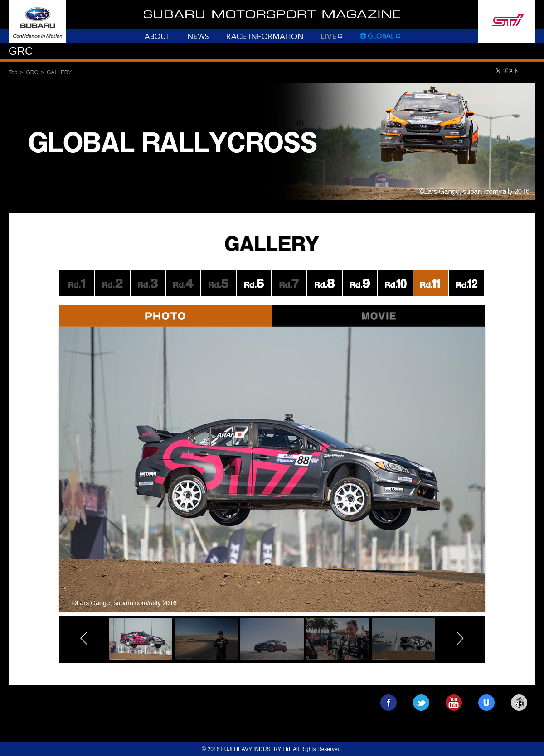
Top (13, 72)
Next (505, 482)
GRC (32, 72)
